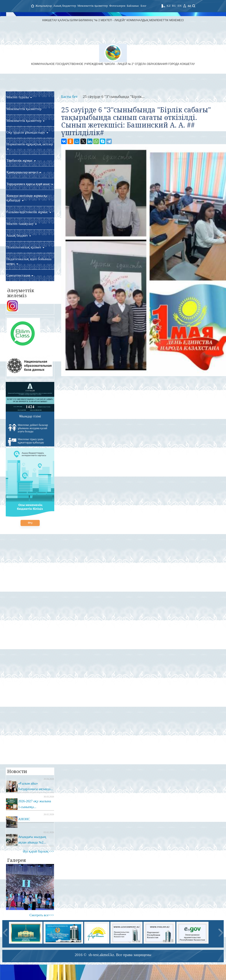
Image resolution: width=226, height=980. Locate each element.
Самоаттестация (20, 275)
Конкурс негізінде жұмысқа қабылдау (27, 198)
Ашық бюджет (19, 236)
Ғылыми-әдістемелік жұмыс (29, 212)
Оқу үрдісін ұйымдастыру (27, 132)
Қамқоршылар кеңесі (24, 172)
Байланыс (133, 6)
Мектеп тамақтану (22, 224)
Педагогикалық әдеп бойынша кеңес (29, 261)
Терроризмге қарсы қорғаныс (30, 184)
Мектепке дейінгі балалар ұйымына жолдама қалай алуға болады (28, 428)
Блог (143, 6)
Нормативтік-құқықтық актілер (30, 146)
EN (179, 6)
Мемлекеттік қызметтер (93, 6)
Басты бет (69, 97)
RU (174, 6)
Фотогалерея (117, 6)
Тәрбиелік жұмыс (21, 160)
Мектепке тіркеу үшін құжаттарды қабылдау (26, 442)
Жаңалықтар (44, 6)
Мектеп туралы (19, 97)
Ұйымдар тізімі (30, 416)
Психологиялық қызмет (25, 247)
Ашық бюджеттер (65, 6)
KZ (169, 6)
